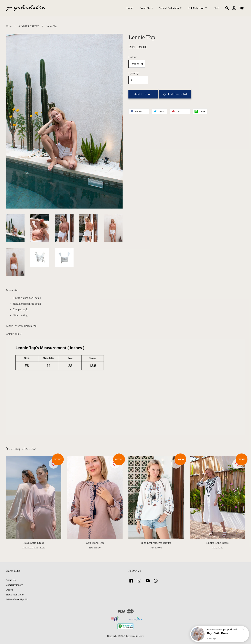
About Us (11, 580)
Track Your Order (15, 595)
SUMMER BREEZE (29, 26)
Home (130, 8)
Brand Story (146, 8)
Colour (133, 57)
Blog (216, 8)
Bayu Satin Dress (217, 633)
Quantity (134, 73)
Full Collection (198, 8)
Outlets (10, 590)
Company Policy (14, 585)
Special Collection (171, 8)
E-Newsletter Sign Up (17, 599)
